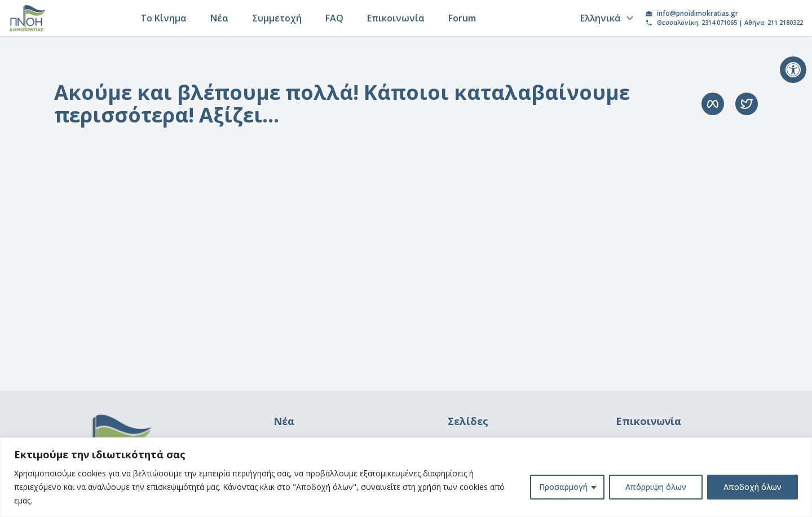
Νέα (219, 18)
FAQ (334, 18)
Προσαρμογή (563, 487)
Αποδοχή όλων (753, 487)
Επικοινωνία (396, 18)
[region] (406, 477)
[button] (793, 70)
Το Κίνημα (164, 18)
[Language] (605, 18)
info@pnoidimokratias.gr (698, 14)
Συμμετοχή (277, 18)
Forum (462, 18)
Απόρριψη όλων (656, 487)
